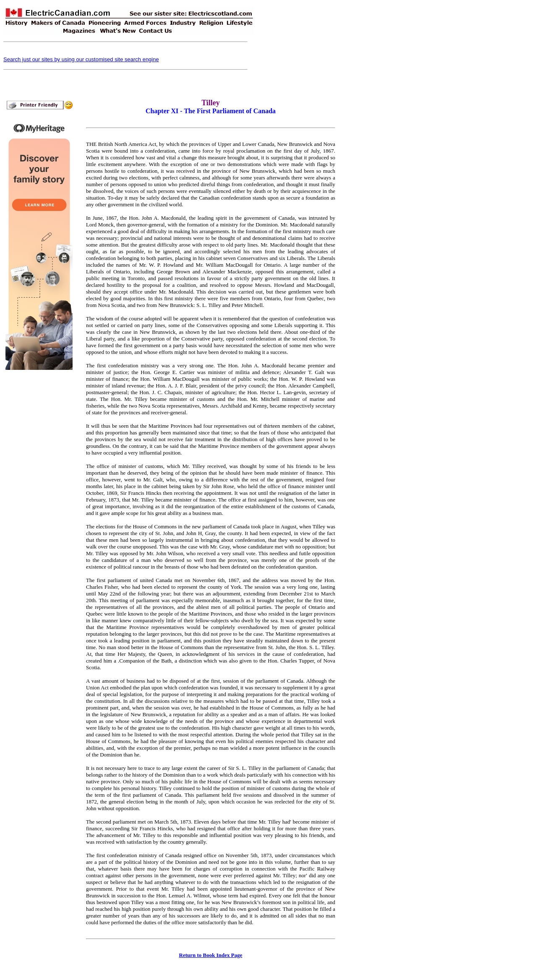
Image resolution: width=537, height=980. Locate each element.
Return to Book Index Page (211, 955)
